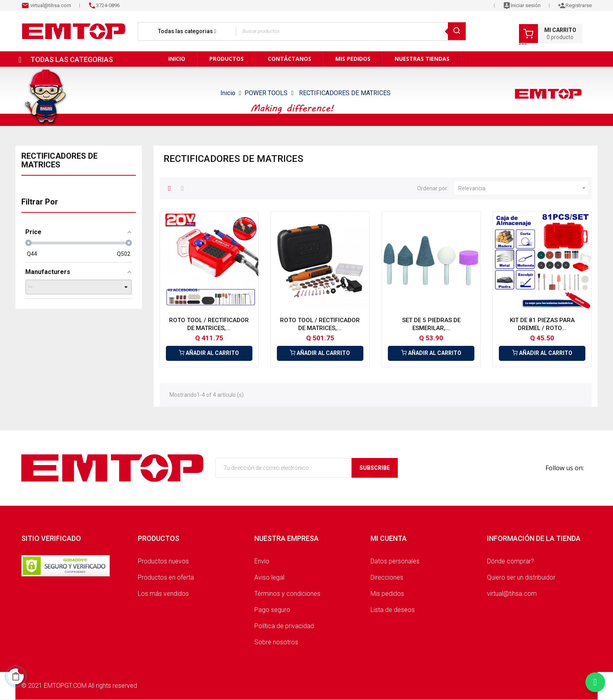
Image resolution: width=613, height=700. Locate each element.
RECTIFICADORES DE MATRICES (59, 160)
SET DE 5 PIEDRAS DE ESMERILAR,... (431, 324)
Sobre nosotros (276, 642)
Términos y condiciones (287, 594)
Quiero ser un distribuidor (521, 577)
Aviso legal (269, 577)
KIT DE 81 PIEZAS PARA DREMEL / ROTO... (542, 324)
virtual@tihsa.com (50, 5)
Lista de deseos (393, 610)
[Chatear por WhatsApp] (595, 682)
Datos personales (395, 561)
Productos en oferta (166, 577)
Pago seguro (272, 610)
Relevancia (523, 188)
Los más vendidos (163, 594)
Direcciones (387, 577)
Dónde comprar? (511, 561)
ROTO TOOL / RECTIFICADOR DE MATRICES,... (209, 324)
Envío (262, 561)
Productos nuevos (163, 561)
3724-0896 (108, 5)
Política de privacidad (284, 626)
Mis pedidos (387, 594)
